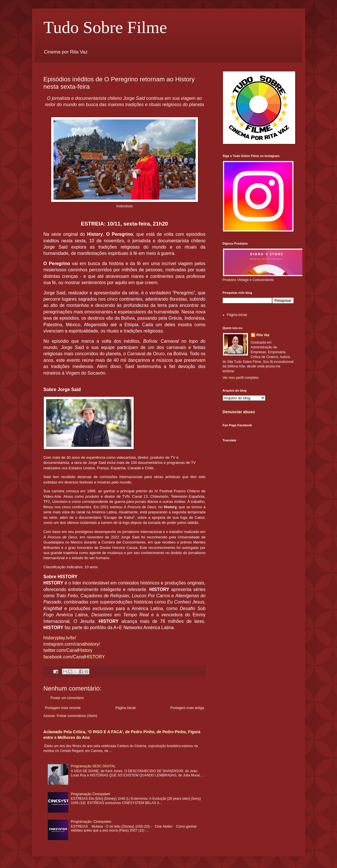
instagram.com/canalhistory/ (72, 644)
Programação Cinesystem (90, 794)
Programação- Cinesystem (91, 822)
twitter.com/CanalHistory (68, 650)
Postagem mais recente (63, 708)
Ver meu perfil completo (241, 378)
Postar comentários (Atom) (77, 716)
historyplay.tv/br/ (60, 638)
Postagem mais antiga (187, 708)
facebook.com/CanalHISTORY (74, 657)
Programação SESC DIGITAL (93, 766)
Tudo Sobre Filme (105, 27)
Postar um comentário (67, 698)
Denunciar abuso (239, 412)
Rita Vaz (263, 335)
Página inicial (126, 708)
